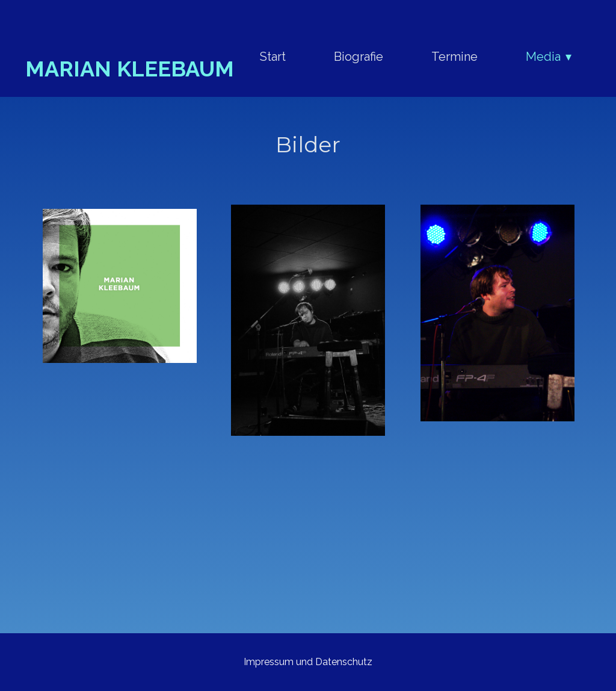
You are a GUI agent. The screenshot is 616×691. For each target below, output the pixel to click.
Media (543, 57)
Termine (454, 57)
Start (273, 57)
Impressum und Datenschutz (308, 662)
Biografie (359, 57)
